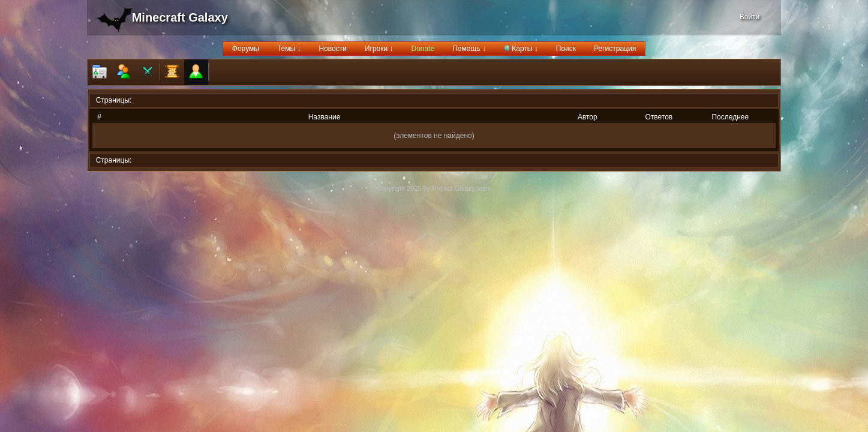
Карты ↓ (521, 49)
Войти (750, 17)
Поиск (566, 49)
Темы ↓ (289, 49)
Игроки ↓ (379, 49)
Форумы (246, 49)
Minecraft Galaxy (180, 17)
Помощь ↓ (469, 49)
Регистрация (615, 49)
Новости (332, 49)
